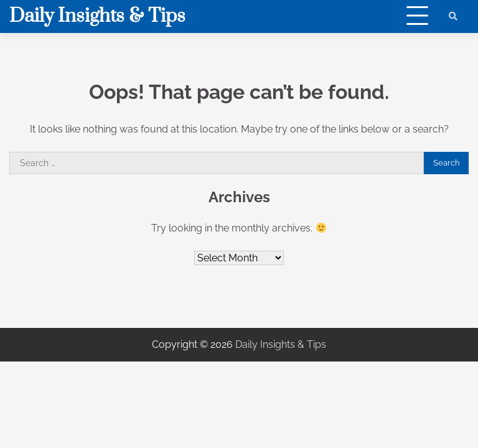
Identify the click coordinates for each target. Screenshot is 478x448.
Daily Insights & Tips (97, 16)
